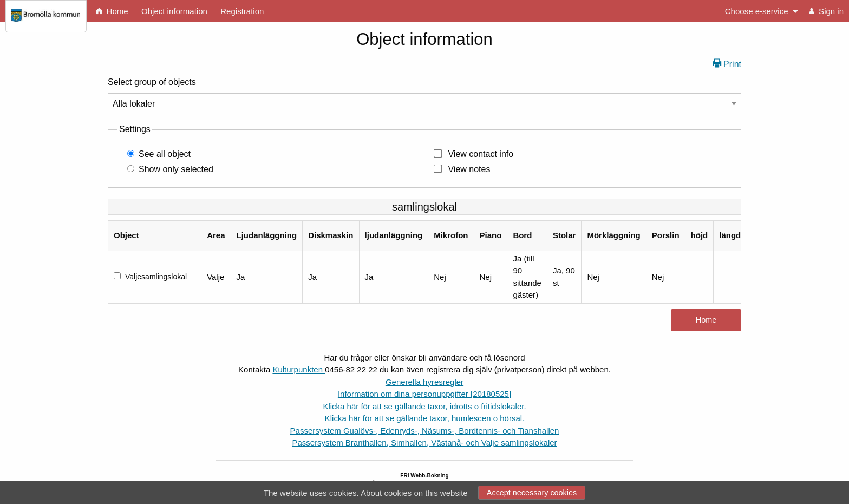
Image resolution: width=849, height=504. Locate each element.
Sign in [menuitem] (826, 11)
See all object (165, 154)
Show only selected (176, 169)
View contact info (481, 154)
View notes (469, 169)
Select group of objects (152, 82)
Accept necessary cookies (532, 493)
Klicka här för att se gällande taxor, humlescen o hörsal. (425, 418)
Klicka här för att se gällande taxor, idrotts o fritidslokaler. (424, 406)
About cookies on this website (414, 492)
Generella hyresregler (424, 382)
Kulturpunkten (299, 369)
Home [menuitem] (112, 11)
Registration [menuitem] (242, 11)
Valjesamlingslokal (156, 277)
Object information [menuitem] (174, 11)
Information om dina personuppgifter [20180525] (424, 394)
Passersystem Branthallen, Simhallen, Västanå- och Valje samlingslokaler (424, 443)
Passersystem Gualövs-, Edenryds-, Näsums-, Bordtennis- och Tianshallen (425, 431)
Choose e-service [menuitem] (757, 11)
